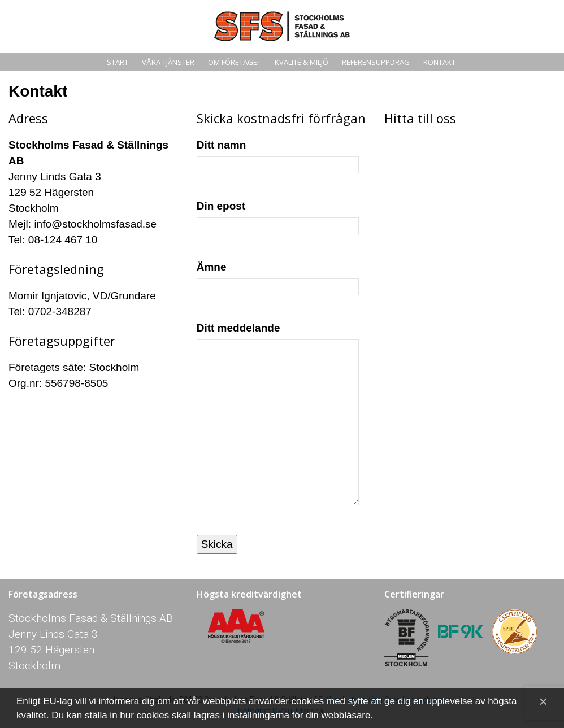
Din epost (278, 215)
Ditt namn (278, 154)
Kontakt (439, 62)
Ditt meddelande (278, 420)
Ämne (278, 276)
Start (118, 62)
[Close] (543, 701)
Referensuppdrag (376, 62)
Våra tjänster (168, 62)
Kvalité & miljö (301, 62)
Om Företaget (235, 62)
